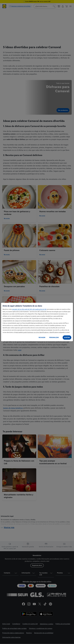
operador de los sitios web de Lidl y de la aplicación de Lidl (29, 309)
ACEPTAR (67, 337)
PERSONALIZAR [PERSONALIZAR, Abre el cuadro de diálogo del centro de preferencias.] (54, 337)
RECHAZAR (42, 337)
